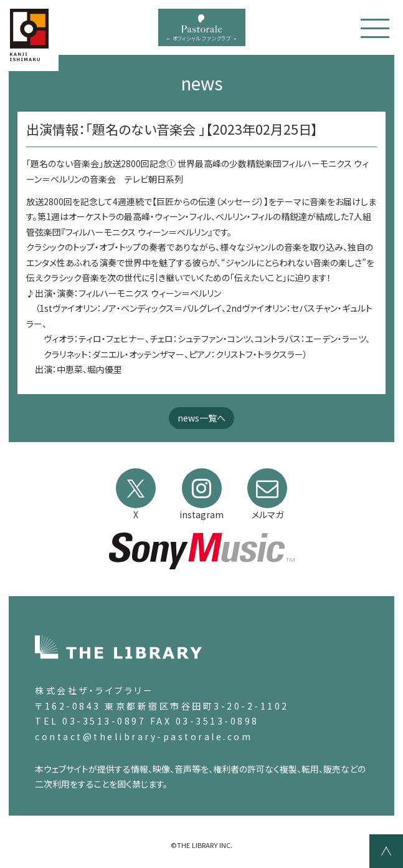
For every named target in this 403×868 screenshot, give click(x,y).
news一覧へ (201, 418)
